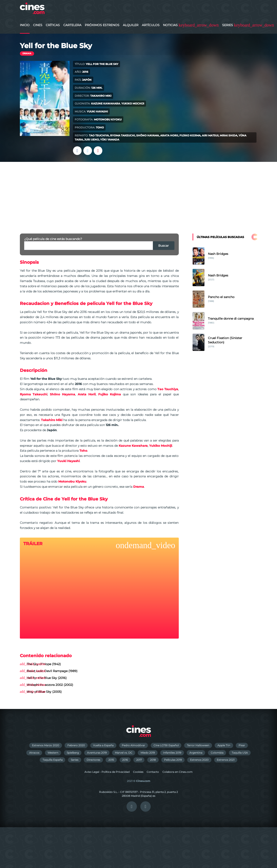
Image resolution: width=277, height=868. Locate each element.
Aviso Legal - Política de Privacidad (107, 772)
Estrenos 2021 (226, 760)
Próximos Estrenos (102, 25)
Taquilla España (53, 760)
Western (53, 753)
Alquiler (131, 25)
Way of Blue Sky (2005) (44, 692)
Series (228, 25)
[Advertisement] (138, 194)
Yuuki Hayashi (97, 111)
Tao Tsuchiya (99, 135)
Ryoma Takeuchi (123, 135)
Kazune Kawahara (106, 103)
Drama (27, 53)
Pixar (242, 745)
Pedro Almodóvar (133, 745)
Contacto (153, 772)
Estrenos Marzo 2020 (46, 745)
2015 (111, 760)
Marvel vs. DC (124, 753)
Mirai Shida (229, 135)
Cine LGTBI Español (166, 745)
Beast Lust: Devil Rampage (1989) (52, 671)
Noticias (170, 25)
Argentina (196, 753)
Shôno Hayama (148, 135)
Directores (93, 760)
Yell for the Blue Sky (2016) (47, 678)
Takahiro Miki (101, 96)
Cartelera (72, 25)
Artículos (151, 25)
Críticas (53, 25)
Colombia (217, 753)
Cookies (138, 772)
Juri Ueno (92, 140)
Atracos (34, 753)
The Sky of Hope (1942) (44, 664)
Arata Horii (169, 135)
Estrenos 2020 (199, 760)
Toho (100, 127)
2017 (139, 760)
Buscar (164, 246)
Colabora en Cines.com (177, 772)
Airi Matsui (210, 135)
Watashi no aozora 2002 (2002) (50, 685)
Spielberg (73, 753)
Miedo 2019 (148, 753)
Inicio (25, 25)
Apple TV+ (224, 745)
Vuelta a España (103, 745)
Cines (38, 25)
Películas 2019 (173, 760)
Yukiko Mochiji (133, 103)
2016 (125, 760)
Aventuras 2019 (97, 753)
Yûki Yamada (110, 140)
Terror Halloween (198, 745)
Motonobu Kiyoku (108, 119)
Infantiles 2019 (172, 753)
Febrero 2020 (76, 745)
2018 (153, 760)
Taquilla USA (240, 753)
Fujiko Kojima (190, 135)
